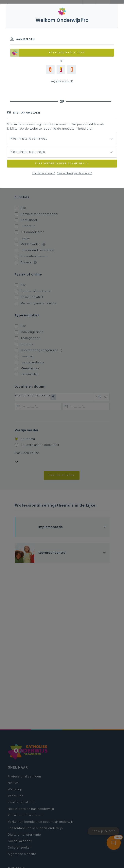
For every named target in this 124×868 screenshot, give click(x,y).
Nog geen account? (62, 81)
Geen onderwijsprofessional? (74, 173)
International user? (43, 173)
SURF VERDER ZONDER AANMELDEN (62, 163)
